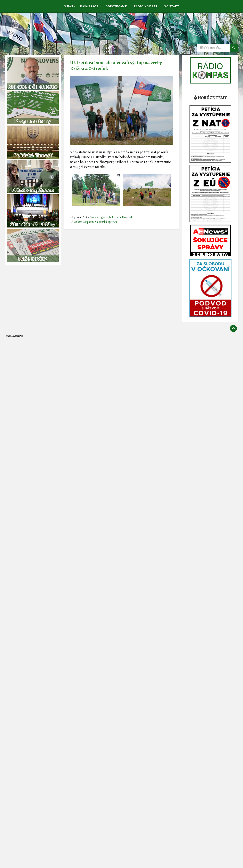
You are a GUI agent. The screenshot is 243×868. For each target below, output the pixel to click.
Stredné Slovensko (123, 217)
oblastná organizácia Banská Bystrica (96, 222)
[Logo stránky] (37, 33)
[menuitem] (68, 6)
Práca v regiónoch (100, 217)
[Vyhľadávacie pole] (217, 48)
